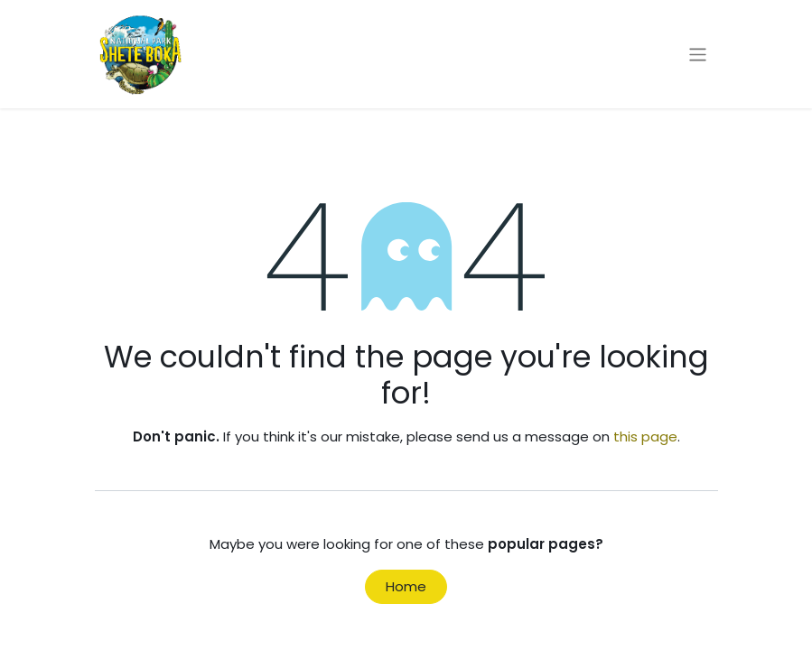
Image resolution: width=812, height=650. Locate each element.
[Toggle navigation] (698, 54)
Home (406, 586)
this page (645, 436)
